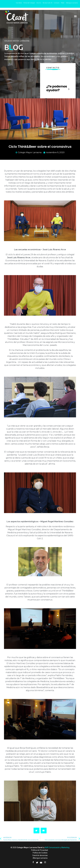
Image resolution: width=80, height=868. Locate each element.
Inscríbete (19, 3)
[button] (75, 16)
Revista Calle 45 (47, 3)
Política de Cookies (40, 853)
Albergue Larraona (72, 3)
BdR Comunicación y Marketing (57, 847)
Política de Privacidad (40, 850)
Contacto (57, 3)
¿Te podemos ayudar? (57, 88)
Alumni (39, 3)
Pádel (63, 3)
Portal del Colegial (29, 3)
